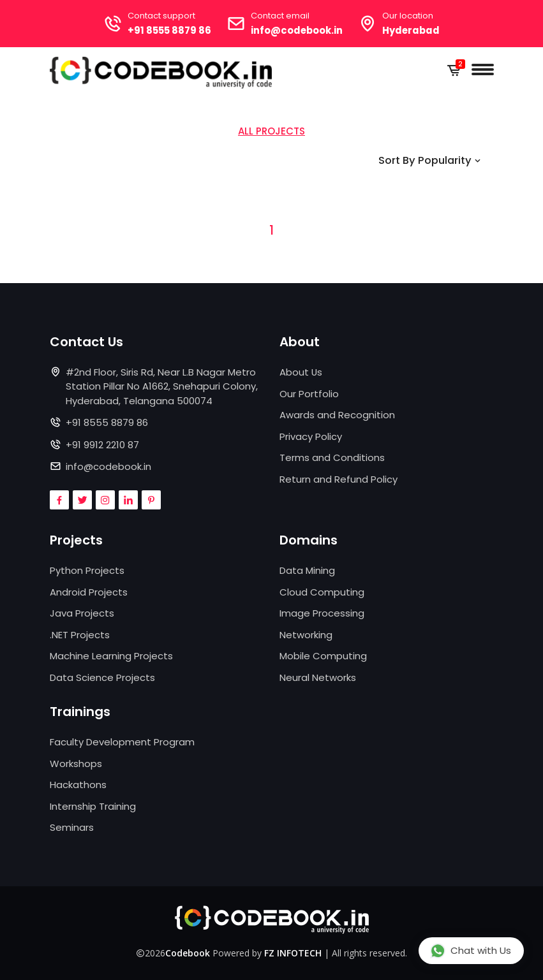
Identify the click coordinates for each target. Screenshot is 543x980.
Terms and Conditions (332, 457)
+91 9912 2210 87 (102, 445)
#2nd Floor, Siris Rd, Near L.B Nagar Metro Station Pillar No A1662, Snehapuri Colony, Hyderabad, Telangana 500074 (162, 386)
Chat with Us (471, 950)
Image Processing (322, 614)
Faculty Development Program (122, 742)
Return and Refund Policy (338, 479)
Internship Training (93, 806)
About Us (301, 372)
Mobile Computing (323, 656)
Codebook (188, 953)
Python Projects (87, 571)
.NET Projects (80, 635)
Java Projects (82, 614)
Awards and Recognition (337, 415)
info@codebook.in (297, 30)
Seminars (72, 828)
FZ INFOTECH (293, 953)
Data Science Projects (102, 677)
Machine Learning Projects (111, 656)
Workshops (76, 764)
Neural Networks (318, 677)
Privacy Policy (311, 436)
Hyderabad (413, 30)
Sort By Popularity (430, 160)
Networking (306, 635)
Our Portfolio (309, 394)
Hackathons (78, 785)
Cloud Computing (322, 592)
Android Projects (89, 592)
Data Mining (307, 571)
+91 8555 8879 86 (168, 30)
